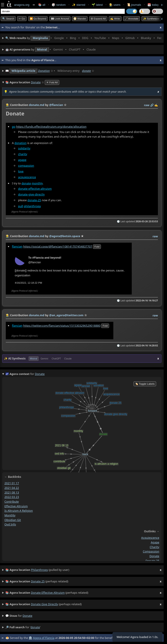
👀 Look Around (60, 19)
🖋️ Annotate (132, 19)
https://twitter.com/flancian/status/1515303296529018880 (62, 326)
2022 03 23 (12, 497)
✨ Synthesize (151, 19)
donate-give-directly (31, 194)
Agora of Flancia (44, 638)
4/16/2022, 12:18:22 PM (28, 283)
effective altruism (16, 506)
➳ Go (22, 19)
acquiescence (27, 177)
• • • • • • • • (83, 38)
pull (21, 206)
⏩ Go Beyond (38, 19)
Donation (44, 71)
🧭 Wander (80, 19)
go (14, 126)
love (21, 171)
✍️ (156, 105)
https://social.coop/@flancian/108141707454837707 (58, 246)
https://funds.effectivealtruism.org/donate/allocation (51, 126)
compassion (26, 165)
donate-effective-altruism (35, 189)
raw (147, 105)
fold (97, 246)
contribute (12, 502)
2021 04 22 (12, 488)
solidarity (24, 148)
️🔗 (152, 105)
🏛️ (30, 638)
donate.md (36, 105)
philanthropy (32, 206)
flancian (17, 246)
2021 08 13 (12, 492)
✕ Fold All (52, 82)
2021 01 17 (12, 483)
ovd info (10, 524)
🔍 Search (8, 19)
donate (86, 71)
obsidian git (13, 520)
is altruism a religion (19, 511)
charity (23, 154)
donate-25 (34, 200)
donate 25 (152, 560)
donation (20, 143)
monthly (37, 183)
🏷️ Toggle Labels (145, 384)
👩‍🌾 (8, 105)
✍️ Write (115, 19)
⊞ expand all (98, 19)
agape (22, 160)
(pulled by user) (83, 570)
